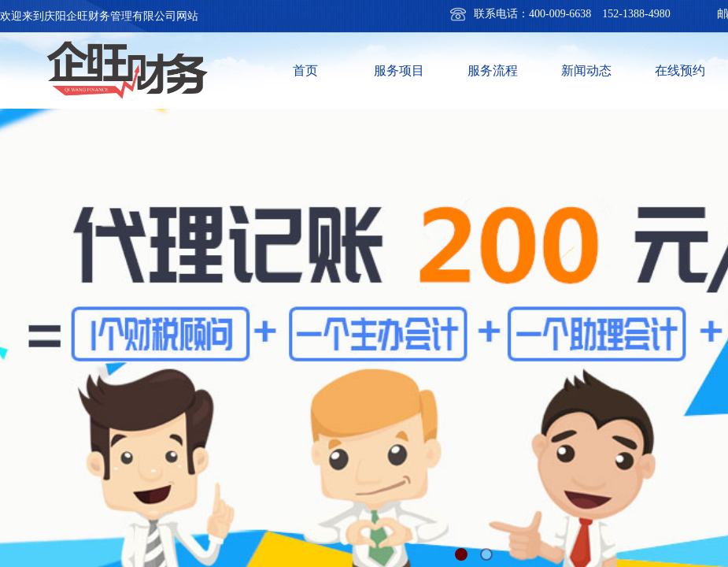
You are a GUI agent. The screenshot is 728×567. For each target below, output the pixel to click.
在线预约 (680, 70)
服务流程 (493, 70)
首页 (305, 70)
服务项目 (399, 70)
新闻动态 (586, 70)
